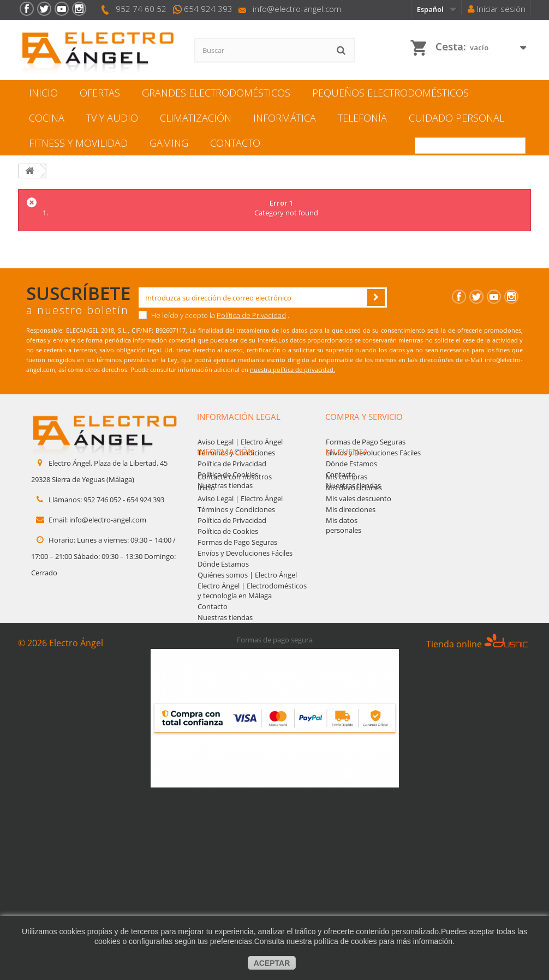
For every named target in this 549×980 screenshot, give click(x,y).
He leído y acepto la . (214, 315)
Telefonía (362, 118)
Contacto (235, 143)
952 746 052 (102, 500)
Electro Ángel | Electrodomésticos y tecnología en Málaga (252, 641)
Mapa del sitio (220, 700)
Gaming (169, 143)
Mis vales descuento (359, 549)
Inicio (43, 93)
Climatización (196, 118)
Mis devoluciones (354, 538)
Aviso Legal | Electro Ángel (240, 442)
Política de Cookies (228, 474)
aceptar (272, 963)
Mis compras (347, 527)
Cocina (47, 118)
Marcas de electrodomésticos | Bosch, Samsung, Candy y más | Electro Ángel (249, 721)
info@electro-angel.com (297, 9)
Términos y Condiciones (236, 453)
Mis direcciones (351, 560)
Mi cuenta (347, 502)
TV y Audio (112, 118)
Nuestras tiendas (225, 485)
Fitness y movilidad (78, 143)
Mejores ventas (222, 689)
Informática (285, 118)
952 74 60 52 (141, 9)
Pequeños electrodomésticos (390, 93)
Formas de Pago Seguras (366, 442)
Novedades (216, 678)
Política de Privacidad (251, 315)
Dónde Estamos (351, 464)
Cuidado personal (456, 118)
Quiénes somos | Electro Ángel (247, 625)
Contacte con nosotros (235, 527)
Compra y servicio (364, 417)
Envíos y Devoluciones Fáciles (373, 453)
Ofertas (100, 93)
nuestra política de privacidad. (293, 369)
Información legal (239, 417)
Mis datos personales (344, 575)
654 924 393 (208, 9)
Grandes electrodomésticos (216, 93)
